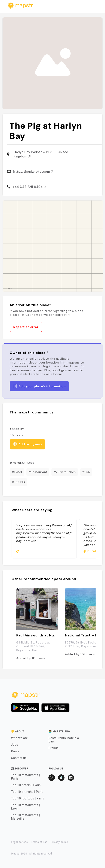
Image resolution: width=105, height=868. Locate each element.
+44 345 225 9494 (29, 187)
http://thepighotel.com (33, 172)
